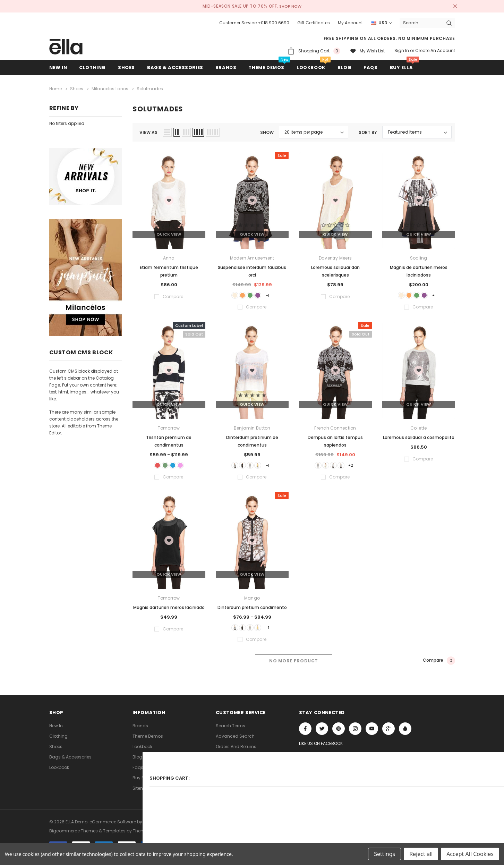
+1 (276, 295)
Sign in (402, 50)
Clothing (58, 742)
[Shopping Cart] (314, 51)
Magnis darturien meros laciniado (169, 611)
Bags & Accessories (70, 763)
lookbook (59, 774)
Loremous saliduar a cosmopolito (419, 438)
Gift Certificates (314, 23)
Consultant (228, 784)
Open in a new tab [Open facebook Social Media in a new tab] (305, 735)
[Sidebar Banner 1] (86, 176)
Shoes (56, 753)
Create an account (435, 50)
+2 (359, 467)
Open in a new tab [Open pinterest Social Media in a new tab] (339, 735)
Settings (385, 854)
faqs (138, 774)
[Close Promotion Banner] (452, 6)
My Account (350, 23)
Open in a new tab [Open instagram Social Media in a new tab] (355, 735)
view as (148, 131)
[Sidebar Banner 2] (86, 277)
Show (267, 131)
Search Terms (230, 732)
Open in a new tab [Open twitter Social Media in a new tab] (322, 735)
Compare (439, 667)
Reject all (421, 854)
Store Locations (232, 794)
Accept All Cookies (470, 854)
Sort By (368, 131)
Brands (140, 732)
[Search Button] (449, 23)
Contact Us (228, 763)
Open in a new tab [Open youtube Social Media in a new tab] (372, 735)
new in (56, 732)
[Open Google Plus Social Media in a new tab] (388, 735)
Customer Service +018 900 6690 (254, 23)
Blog (137, 763)
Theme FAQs (229, 774)
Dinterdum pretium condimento (252, 611)
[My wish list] (367, 51)
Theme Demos (148, 742)
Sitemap (142, 794)
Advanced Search (235, 742)
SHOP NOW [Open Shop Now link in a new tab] (291, 6)
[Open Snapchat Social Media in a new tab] (405, 735)
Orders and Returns (236, 753)
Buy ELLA (141, 784)
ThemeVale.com (150, 835)
